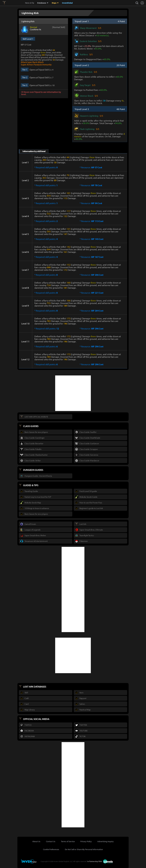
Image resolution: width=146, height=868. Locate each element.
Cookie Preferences (51, 849)
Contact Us (51, 841)
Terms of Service (68, 841)
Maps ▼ (55, 3)
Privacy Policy (86, 841)
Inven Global (15, 3)
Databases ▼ (43, 3)
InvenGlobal (67, 3)
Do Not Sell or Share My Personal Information (84, 849)
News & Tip (30, 3)
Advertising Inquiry (106, 841)
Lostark (6, 3)
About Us (36, 841)
